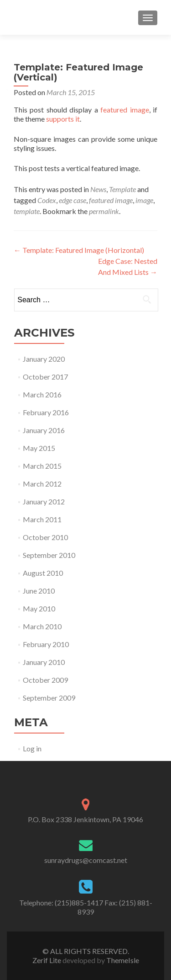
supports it (63, 119)
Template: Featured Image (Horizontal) (79, 250)
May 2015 (39, 448)
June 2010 (39, 591)
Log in (32, 748)
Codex (47, 200)
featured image (124, 110)
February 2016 (46, 412)
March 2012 (42, 484)
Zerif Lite (47, 960)
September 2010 (49, 555)
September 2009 (49, 698)
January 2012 (44, 501)
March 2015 (42, 466)
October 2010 (45, 537)
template (27, 211)
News (98, 189)
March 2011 (42, 519)
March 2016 (42, 394)
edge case (73, 200)
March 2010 (42, 626)
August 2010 (43, 573)
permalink (104, 211)
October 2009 (45, 680)
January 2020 (44, 359)
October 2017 (45, 377)
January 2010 (44, 662)
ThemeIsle (123, 960)
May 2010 (39, 608)
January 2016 (44, 430)
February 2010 (46, 644)
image (144, 200)
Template (122, 189)
